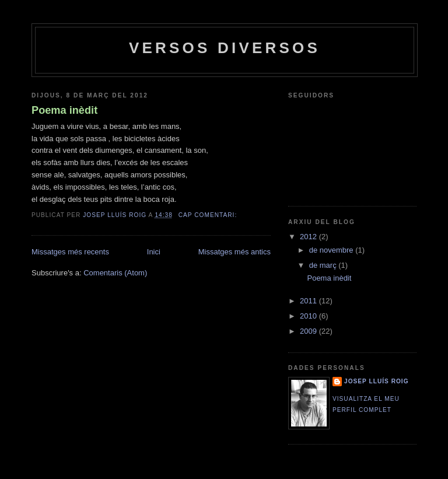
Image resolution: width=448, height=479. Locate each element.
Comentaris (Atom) (115, 273)
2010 (309, 316)
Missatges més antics (235, 252)
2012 (309, 237)
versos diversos (225, 48)
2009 (309, 331)
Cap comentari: (209, 215)
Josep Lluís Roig (377, 381)
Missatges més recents (70, 252)
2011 (309, 301)
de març (324, 265)
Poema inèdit (64, 110)
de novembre (332, 250)
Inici (154, 252)
